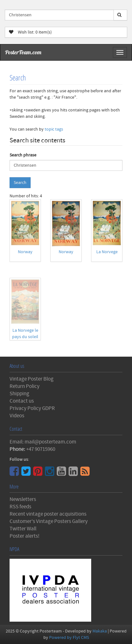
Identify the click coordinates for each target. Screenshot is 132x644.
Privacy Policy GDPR (32, 408)
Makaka (100, 631)
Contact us (22, 401)
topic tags (54, 129)
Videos (17, 416)
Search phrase (23, 155)
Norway (25, 252)
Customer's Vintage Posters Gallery (49, 521)
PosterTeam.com (23, 52)
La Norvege (107, 252)
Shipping (19, 394)
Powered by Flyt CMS (69, 638)
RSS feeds (20, 507)
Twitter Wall (23, 529)
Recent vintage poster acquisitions (48, 514)
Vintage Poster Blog (32, 379)
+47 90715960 (41, 449)
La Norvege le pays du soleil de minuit (25, 337)
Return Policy (25, 386)
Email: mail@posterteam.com (43, 442)
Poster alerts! (25, 536)
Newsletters (23, 499)
